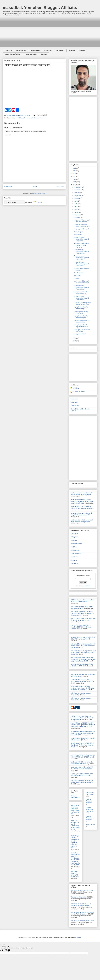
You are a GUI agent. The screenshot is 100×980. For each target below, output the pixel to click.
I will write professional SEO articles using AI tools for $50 (82, 608)
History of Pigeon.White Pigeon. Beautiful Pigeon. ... (82, 245)
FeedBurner (87, 586)
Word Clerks (74, 564)
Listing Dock (74, 537)
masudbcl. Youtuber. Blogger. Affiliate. (40, 8)
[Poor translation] (7, 950)
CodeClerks (74, 534)
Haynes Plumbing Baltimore (89, 801)
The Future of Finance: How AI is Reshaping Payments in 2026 (81, 905)
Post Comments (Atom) (38, 193)
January (77, 218)
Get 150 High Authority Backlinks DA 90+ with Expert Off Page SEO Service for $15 (75, 842)
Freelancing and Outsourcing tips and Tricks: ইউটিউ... (81, 258)
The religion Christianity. (78, 897)
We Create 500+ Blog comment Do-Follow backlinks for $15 (82, 763)
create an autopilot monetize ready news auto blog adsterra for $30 (82, 494)
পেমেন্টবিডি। (77, 278)
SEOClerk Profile (76, 554)
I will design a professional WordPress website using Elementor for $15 (75, 810)
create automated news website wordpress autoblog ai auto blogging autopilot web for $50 (82, 501)
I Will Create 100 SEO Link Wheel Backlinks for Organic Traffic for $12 (75, 825)
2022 (75, 179)
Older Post (60, 187)
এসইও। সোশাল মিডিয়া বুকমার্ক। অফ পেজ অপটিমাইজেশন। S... (82, 282)
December (78, 187)
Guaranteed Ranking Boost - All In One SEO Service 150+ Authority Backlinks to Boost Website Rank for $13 (75, 859)
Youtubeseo (60, 51)
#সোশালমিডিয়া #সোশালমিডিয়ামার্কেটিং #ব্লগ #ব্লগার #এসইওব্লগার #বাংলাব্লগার (27, 118)
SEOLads (74, 560)
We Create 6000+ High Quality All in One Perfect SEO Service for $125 (82, 768)
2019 (75, 338)
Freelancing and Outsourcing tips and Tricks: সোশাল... (81, 287)
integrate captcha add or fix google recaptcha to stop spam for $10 (82, 514)
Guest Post (48, 51)
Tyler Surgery (78, 232)
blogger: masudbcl (80, 334)
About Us (9, 51)
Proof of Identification (13, 54)
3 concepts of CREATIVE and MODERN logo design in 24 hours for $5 (82, 681)
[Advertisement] (36, 31)
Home (35, 187)
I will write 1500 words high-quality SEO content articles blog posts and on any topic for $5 (83, 646)
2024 (75, 174)
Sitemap (82, 51)
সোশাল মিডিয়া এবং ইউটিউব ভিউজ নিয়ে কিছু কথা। (82, 330)
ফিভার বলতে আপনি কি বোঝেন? (81, 229)
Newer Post (9, 187)
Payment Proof (35, 51)
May (76, 207)
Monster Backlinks (76, 544)
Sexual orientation (31, 54)
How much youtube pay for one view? (82, 921)
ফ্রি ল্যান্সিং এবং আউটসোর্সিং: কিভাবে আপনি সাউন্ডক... (81, 317)
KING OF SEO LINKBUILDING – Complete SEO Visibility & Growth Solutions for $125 (81, 627)
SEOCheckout (75, 550)
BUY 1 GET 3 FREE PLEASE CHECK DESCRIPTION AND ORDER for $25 (83, 756)
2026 (75, 168)
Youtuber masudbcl (79, 392)
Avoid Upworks (79, 273)
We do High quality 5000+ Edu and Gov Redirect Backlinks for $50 (82, 775)
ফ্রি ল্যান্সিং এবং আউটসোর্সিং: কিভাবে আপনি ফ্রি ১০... (81, 293)
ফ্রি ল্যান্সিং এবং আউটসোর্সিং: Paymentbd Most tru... (82, 326)
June (76, 204)
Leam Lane (74, 399)
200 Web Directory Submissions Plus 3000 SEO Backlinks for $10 (82, 601)
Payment (72, 51)
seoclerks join (21, 51)
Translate (38, 202)
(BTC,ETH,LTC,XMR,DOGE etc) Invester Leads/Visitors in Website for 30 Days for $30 (82, 718)
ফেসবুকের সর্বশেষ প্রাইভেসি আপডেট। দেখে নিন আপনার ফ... (83, 225)
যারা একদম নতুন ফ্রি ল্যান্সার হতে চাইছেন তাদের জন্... (82, 321)
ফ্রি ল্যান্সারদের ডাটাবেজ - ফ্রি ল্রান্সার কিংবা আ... (81, 312)
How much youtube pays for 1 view (82, 890)
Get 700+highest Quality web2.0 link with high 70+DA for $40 (82, 665)
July (76, 201)
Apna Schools (90, 825)
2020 (75, 185)
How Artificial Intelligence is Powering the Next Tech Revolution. (82, 913)
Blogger (79, 937)
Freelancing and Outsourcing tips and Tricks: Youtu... (81, 298)
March (77, 212)
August (77, 198)
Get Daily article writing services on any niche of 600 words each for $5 (83, 638)
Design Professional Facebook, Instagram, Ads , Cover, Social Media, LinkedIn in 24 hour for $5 (82, 688)
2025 (75, 171)
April (76, 209)
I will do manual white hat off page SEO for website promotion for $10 (83, 619)
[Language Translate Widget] (15, 202)
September (78, 195)
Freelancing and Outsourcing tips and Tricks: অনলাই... (81, 264)
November (78, 190)
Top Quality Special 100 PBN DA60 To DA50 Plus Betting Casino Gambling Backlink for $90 (83, 733)
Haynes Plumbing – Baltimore (89, 818)
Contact (44, 54)
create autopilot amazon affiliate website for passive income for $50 (82, 507)
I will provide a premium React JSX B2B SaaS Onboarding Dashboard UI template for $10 (82, 613)
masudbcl (74, 540)
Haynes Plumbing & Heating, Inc (90, 809)
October (77, 193)
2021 (75, 182)
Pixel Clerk (74, 547)
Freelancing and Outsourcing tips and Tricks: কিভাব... (81, 239)
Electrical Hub (75, 406)
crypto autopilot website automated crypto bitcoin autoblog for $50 (82, 521)
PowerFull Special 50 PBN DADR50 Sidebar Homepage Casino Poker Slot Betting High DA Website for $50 (83, 725)
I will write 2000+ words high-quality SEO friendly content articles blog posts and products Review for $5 (83, 659)
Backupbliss (74, 402)
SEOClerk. (77, 276)
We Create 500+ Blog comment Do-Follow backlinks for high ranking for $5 (82, 782)
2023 (75, 176)
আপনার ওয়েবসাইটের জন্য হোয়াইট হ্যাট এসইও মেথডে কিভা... (82, 221)
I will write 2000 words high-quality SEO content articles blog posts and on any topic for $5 (83, 653)
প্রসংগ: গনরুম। (78, 235)
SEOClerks (74, 557)
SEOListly (76, 388)
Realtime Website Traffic (75, 797)
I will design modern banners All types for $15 (75, 874)
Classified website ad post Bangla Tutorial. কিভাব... (82, 303)
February (77, 215)
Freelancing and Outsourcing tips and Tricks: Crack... (81, 251)
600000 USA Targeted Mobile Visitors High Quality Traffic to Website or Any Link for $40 (82, 745)
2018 (75, 341)
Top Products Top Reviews (90, 793)
